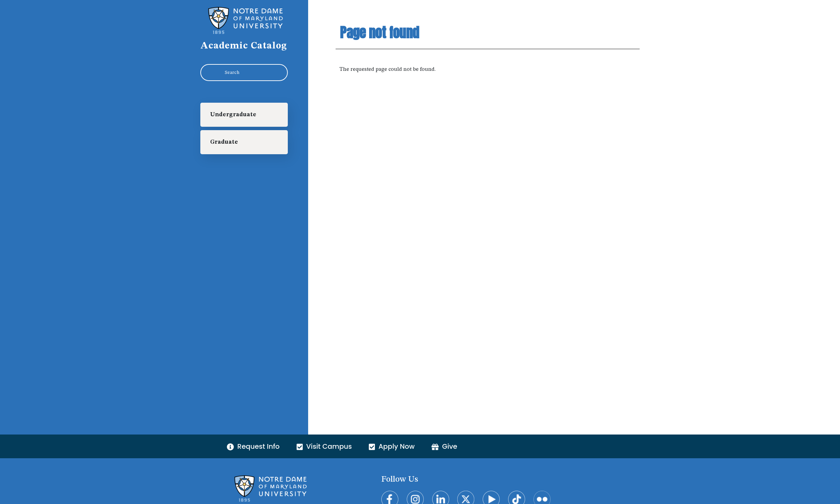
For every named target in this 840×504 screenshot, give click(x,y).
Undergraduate (233, 115)
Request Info (253, 446)
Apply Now (392, 446)
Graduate (224, 142)
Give (444, 446)
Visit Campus (324, 446)
